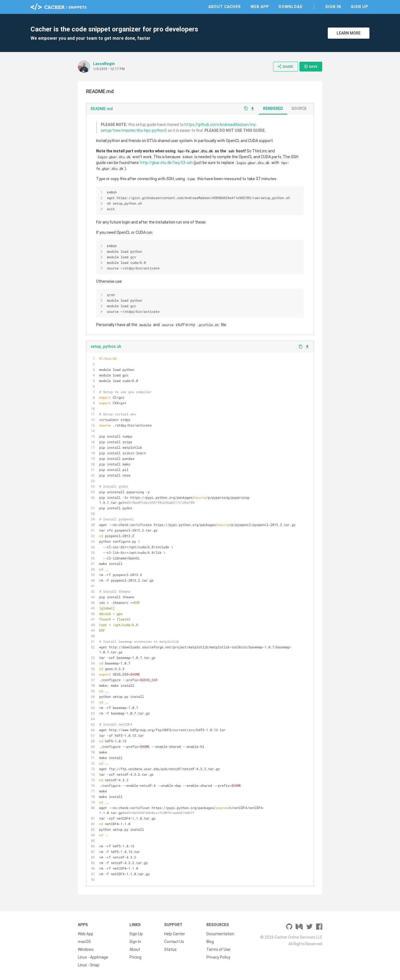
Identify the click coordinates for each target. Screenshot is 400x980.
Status (170, 949)
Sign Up (359, 7)
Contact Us (174, 942)
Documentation (220, 934)
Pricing (135, 957)
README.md (102, 109)
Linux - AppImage (93, 957)
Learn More (349, 33)
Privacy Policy (218, 957)
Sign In (333, 7)
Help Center (175, 934)
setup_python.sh (106, 346)
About (135, 949)
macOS (84, 942)
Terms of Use (218, 949)
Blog (210, 942)
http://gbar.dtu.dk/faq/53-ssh (167, 163)
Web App (260, 7)
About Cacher (225, 7)
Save (311, 66)
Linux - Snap (88, 965)
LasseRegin (104, 64)
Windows (86, 949)
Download (291, 7)
